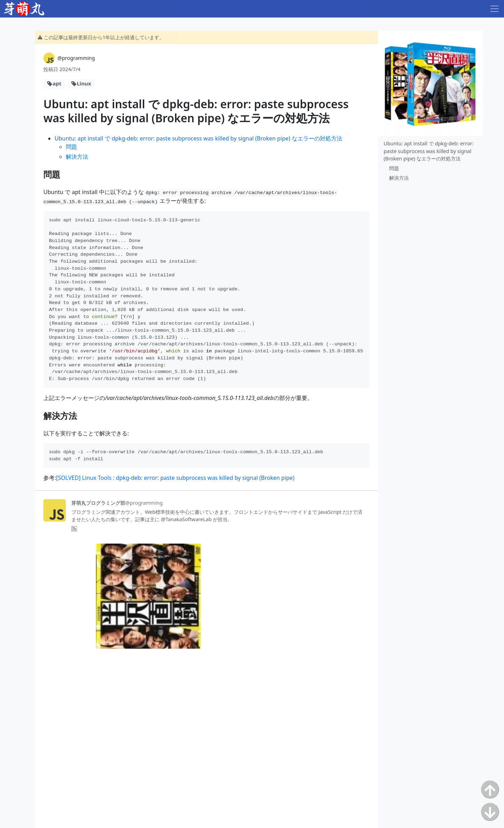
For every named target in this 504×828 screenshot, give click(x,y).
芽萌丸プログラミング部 (117, 503)
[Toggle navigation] (495, 9)
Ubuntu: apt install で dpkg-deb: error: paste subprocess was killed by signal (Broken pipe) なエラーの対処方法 (198, 138)
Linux (84, 83)
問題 (71, 147)
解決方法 (77, 157)
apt (57, 83)
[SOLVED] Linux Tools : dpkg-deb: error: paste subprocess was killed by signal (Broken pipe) (175, 478)
